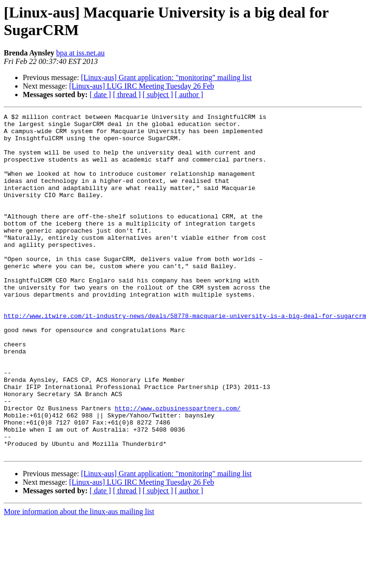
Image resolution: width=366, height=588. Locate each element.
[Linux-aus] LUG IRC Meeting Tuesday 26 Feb (142, 86)
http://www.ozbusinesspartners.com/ (178, 468)
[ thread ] (127, 95)
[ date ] (100, 95)
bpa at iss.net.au (81, 53)
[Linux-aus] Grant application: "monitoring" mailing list (166, 77)
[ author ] (189, 95)
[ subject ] (158, 95)
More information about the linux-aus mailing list (79, 580)
